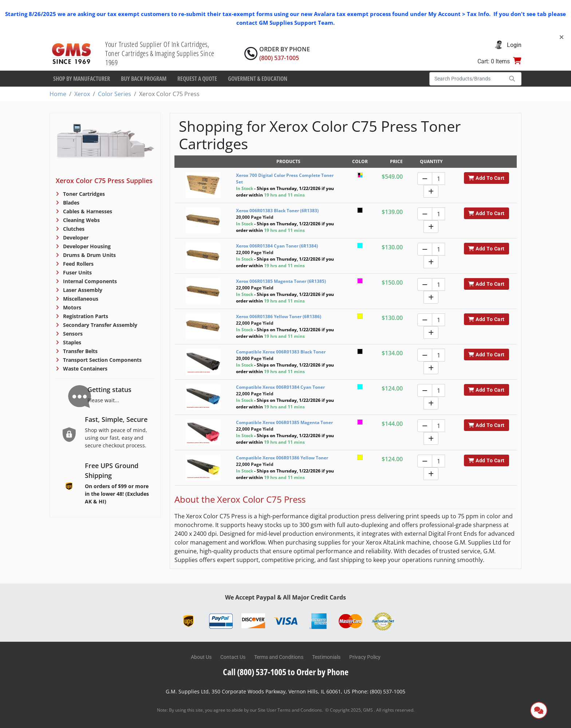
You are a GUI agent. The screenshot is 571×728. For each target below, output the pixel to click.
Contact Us (233, 657)
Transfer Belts (80, 351)
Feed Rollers (78, 264)
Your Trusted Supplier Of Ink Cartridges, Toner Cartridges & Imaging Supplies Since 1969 (160, 53)
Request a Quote (197, 79)
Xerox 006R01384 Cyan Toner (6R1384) (277, 246)
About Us (201, 657)
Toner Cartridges (83, 194)
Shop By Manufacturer (82, 79)
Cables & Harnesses (87, 211)
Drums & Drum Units (89, 255)
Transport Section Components (102, 360)
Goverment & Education (258, 79)
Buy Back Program (144, 79)
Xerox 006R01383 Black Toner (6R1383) (277, 211)
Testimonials (326, 657)
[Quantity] (438, 179)
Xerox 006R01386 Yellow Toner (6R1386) (279, 316)
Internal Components (89, 281)
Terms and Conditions (279, 657)
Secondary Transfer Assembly (99, 325)
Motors (71, 307)
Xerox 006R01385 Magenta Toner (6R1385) (281, 281)
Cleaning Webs (81, 220)
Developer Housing (86, 246)
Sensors (72, 334)
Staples (71, 342)
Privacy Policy (365, 657)
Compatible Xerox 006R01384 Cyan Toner (280, 387)
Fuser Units (77, 272)
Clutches (73, 229)
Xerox (82, 94)
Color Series (115, 94)
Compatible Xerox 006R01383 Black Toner (281, 352)
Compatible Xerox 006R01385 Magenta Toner (284, 422)
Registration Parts (85, 316)
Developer (75, 238)
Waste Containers (84, 369)
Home (58, 94)
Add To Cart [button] (486, 178)
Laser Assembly (82, 290)
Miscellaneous (80, 299)
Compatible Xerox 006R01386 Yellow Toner (282, 458)
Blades (70, 203)
